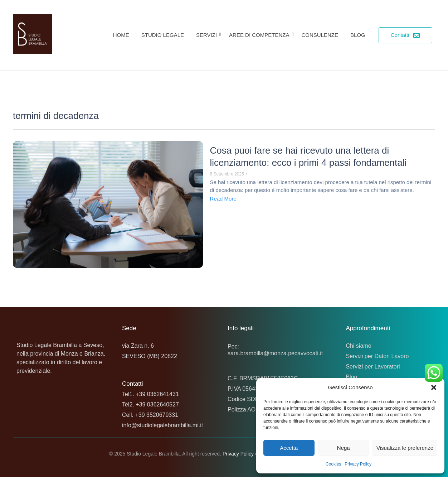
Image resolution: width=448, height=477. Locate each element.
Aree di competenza (260, 35)
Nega (344, 448)
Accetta (289, 448)
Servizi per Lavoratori (373, 367)
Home (121, 35)
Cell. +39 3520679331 (150, 415)
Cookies (333, 464)
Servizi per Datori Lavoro (377, 356)
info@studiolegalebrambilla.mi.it (162, 425)
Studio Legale (163, 35)
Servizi (208, 35)
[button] (434, 387)
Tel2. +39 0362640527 (150, 404)
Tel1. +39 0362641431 (150, 394)
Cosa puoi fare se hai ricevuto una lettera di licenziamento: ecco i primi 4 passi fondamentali (309, 156)
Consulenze (320, 35)
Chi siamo (358, 346)
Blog (358, 35)
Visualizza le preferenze (405, 448)
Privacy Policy (358, 464)
